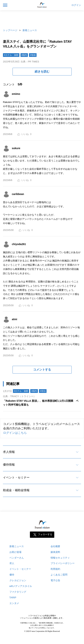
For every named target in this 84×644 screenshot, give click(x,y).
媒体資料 (55, 552)
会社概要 (55, 546)
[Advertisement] (42, 18)
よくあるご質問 (59, 575)
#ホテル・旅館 (11, 55)
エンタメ (14, 603)
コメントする (42, 370)
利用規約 (55, 569)
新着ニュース (30, 30)
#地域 (33, 55)
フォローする (45, 534)
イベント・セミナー (16, 477)
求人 (12, 563)
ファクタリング (18, 592)
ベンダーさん (17, 558)
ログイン (76, 5)
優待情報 (9, 465)
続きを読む (42, 72)
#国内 (24, 55)
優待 (12, 575)
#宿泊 (43, 391)
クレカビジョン (18, 580)
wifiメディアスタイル (21, 586)
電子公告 (55, 580)
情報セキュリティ (60, 558)
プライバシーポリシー (63, 563)
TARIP (13, 598)
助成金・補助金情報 (16, 490)
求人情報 (9, 452)
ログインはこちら (15, 433)
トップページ (10, 30)
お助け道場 (15, 552)
